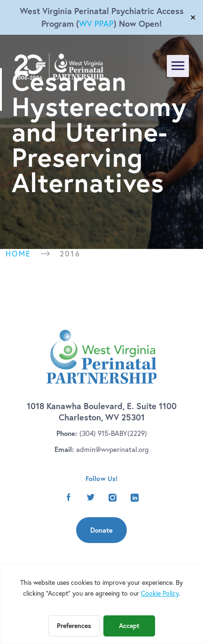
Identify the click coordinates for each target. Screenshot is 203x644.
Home (19, 254)
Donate (101, 530)
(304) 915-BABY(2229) (113, 433)
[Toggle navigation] (178, 66)
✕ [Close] (193, 17)
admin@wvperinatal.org (112, 449)
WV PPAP (96, 24)
